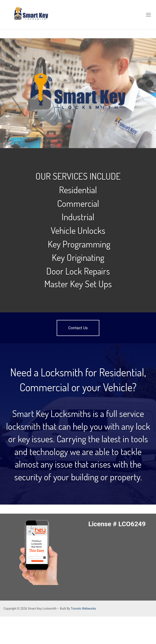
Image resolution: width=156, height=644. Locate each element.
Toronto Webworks (83, 609)
